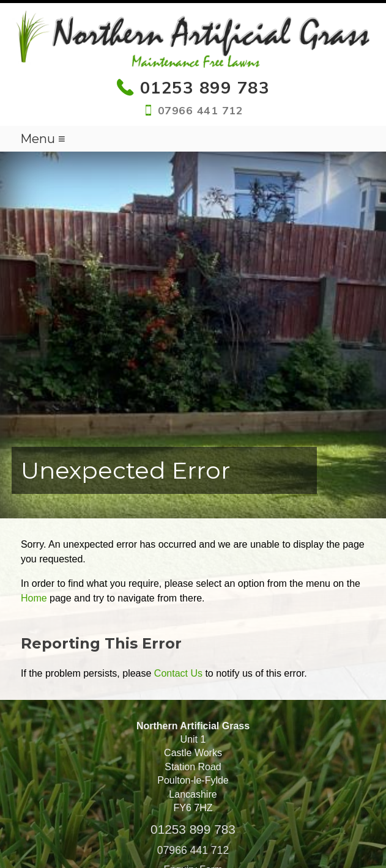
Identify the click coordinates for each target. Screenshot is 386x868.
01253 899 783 (193, 829)
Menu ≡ (43, 139)
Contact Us (178, 673)
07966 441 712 (193, 850)
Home (34, 598)
